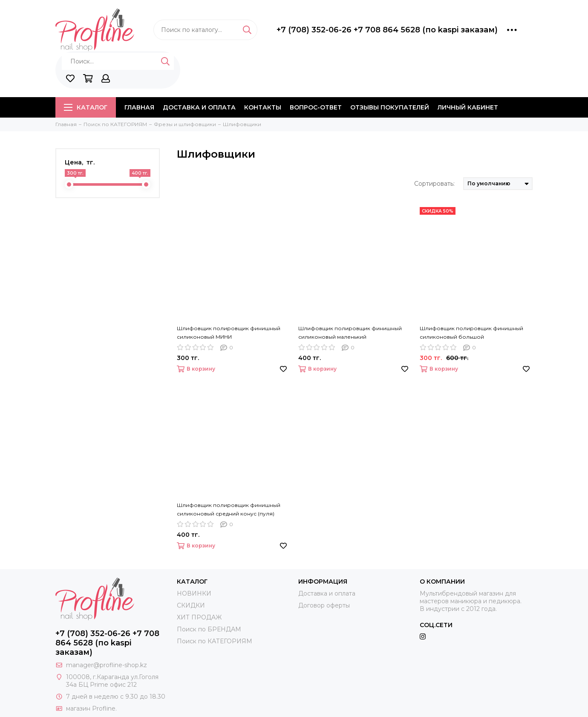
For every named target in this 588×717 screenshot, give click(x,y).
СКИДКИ (191, 605)
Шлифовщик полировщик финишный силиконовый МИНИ (229, 333)
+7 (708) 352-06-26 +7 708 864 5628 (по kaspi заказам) (387, 30)
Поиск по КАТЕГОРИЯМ (215, 641)
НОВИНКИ (194, 593)
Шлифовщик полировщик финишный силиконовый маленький (350, 333)
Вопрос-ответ (316, 107)
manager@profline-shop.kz (107, 665)
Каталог (86, 107)
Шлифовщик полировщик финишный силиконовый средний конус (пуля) (229, 509)
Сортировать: (434, 184)
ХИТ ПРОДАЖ (199, 617)
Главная (139, 107)
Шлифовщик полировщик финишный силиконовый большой (471, 333)
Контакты (263, 107)
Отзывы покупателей (390, 107)
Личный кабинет (468, 107)
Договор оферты (324, 605)
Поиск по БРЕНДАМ (209, 629)
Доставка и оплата (199, 107)
